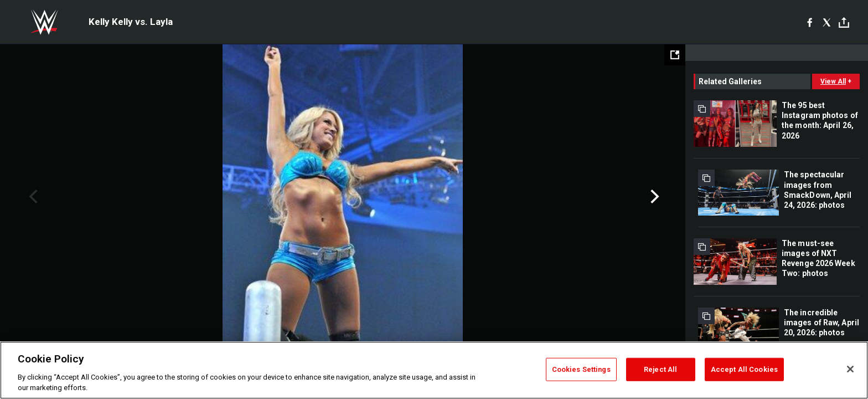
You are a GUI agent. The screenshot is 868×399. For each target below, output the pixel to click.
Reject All (660, 369)
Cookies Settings (581, 369)
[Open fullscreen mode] (675, 55)
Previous (32, 197)
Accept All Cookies (744, 369)
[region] (434, 370)
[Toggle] (844, 22)
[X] (827, 22)
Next (653, 197)
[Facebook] (810, 22)
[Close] (850, 369)
